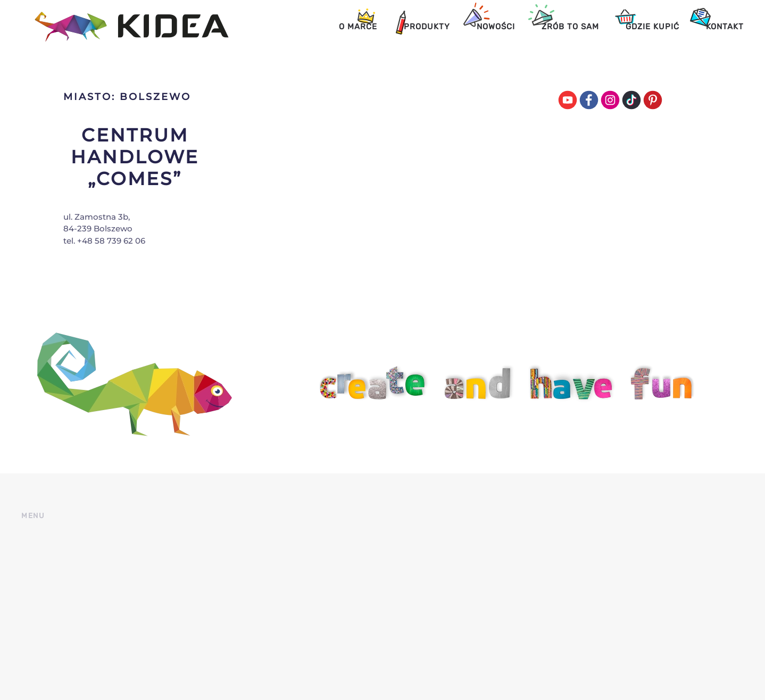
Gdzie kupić (652, 27)
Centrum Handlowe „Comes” (135, 157)
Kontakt (725, 27)
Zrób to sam (570, 27)
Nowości (496, 27)
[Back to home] (125, 27)
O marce (358, 27)
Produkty (427, 27)
